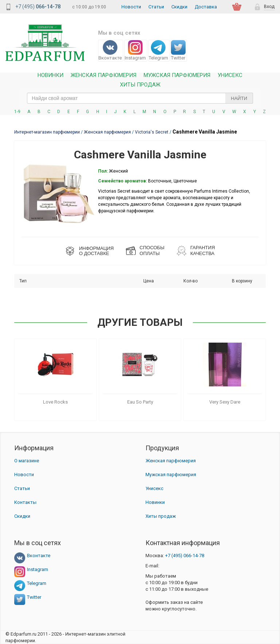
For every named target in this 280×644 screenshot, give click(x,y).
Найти (239, 98)
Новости (131, 7)
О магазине (27, 461)
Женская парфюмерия (171, 461)
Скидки (179, 7)
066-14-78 (185, 556)
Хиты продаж (140, 85)
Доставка (206, 7)
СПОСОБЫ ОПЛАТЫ (152, 250)
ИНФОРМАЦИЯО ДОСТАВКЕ (96, 251)
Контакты (25, 502)
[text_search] (140, 98)
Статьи (156, 7)
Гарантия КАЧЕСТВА (203, 250)
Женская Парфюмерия (104, 75)
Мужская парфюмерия (177, 75)
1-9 (17, 112)
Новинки (50, 75)
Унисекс (230, 75)
